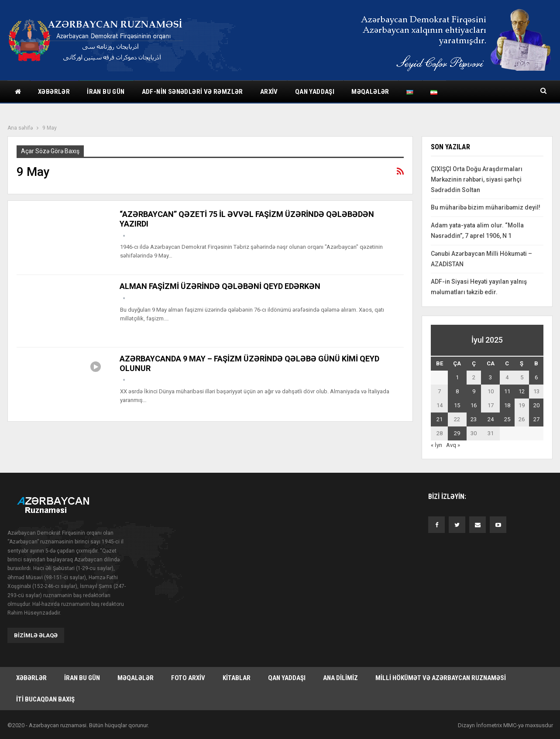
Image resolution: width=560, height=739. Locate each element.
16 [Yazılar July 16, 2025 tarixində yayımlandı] (474, 405)
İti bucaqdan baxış (45, 699)
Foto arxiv (188, 677)
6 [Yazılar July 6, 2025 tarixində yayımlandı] (536, 377)
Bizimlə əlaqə (36, 635)
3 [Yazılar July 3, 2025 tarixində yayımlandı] (490, 377)
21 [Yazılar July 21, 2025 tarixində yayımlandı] (440, 419)
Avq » (453, 445)
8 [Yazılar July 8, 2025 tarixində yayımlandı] (457, 391)
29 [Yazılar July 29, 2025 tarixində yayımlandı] (457, 433)
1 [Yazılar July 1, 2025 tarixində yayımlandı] (457, 377)
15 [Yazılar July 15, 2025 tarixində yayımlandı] (457, 405)
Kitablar (237, 677)
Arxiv (269, 92)
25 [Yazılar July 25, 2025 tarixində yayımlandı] (507, 419)
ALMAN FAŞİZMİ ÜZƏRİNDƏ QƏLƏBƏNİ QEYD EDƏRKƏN (220, 286)
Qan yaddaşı (315, 92)
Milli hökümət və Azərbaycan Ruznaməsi (441, 677)
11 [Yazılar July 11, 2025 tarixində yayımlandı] (507, 391)
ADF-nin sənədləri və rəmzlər (192, 92)
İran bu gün (106, 92)
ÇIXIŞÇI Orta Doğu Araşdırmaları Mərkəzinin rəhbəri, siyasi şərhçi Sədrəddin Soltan (477, 179)
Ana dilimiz (340, 677)
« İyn (436, 445)
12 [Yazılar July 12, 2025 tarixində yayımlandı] (522, 391)
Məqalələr (370, 92)
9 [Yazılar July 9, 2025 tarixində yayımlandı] (474, 391)
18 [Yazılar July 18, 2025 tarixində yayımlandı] (507, 405)
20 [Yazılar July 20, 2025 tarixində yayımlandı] (536, 405)
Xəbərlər (54, 92)
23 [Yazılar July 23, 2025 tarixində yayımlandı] (474, 419)
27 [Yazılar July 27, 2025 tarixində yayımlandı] (536, 419)
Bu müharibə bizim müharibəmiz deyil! (486, 207)
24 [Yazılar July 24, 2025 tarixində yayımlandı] (491, 419)
